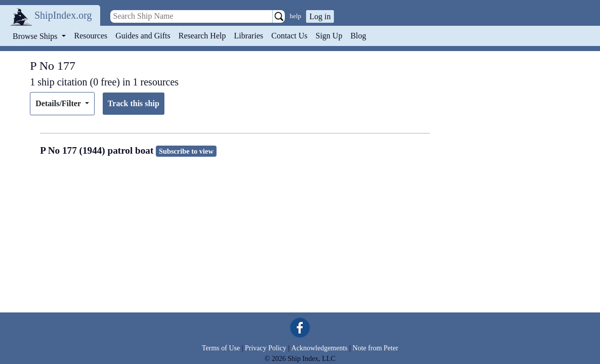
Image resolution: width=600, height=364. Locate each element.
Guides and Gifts (143, 36)
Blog (358, 36)
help (296, 16)
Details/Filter (59, 103)
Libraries (248, 36)
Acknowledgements (319, 348)
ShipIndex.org (63, 15)
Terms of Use (221, 348)
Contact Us (289, 36)
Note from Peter (375, 348)
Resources (91, 36)
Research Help (202, 36)
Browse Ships (36, 36)
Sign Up (329, 36)
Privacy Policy (266, 348)
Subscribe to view (186, 151)
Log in (320, 16)
